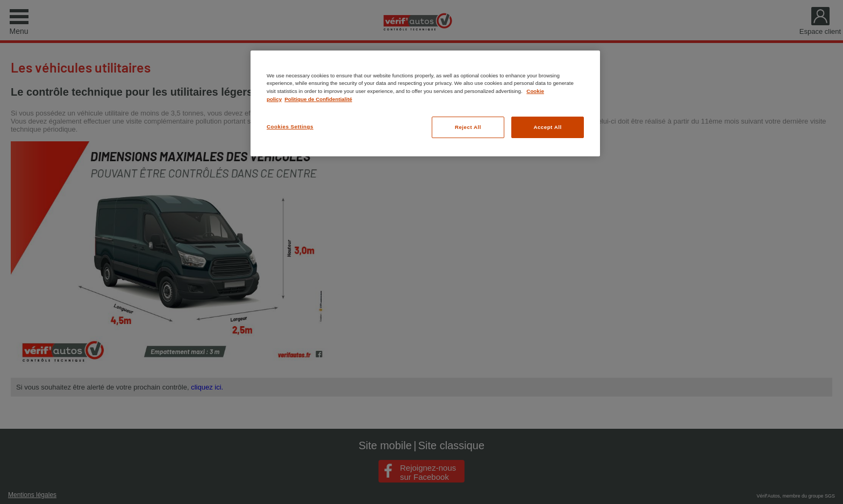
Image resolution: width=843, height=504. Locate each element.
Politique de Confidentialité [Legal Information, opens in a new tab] (318, 99)
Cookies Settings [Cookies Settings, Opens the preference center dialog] (290, 127)
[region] (425, 103)
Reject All (468, 127)
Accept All (547, 127)
